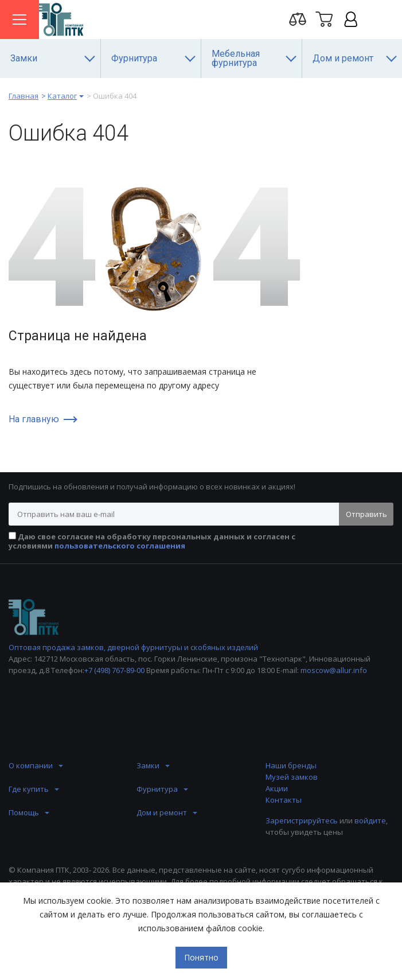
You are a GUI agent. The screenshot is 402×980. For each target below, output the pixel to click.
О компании (31, 765)
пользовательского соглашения (120, 546)
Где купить (29, 789)
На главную (34, 419)
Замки (148, 765)
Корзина (324, 19)
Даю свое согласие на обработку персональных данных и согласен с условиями (152, 541)
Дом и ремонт (162, 812)
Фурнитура (157, 789)
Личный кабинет (350, 19)
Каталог (62, 96)
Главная (24, 96)
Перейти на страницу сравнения (298, 19)
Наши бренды (291, 765)
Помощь (24, 812)
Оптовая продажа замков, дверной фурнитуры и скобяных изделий (133, 647)
